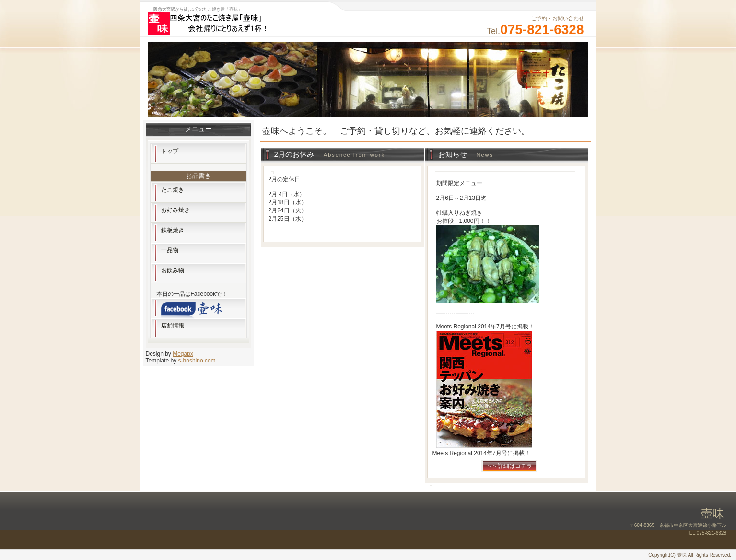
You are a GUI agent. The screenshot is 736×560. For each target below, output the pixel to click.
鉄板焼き (173, 230)
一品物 (170, 250)
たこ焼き (173, 190)
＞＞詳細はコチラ (509, 466)
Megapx (183, 354)
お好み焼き (175, 210)
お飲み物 (173, 270)
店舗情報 (173, 326)
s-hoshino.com (197, 361)
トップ (170, 151)
